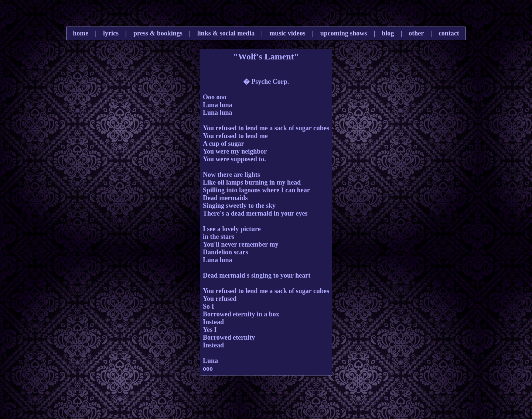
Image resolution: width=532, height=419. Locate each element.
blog (388, 33)
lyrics (111, 33)
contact (449, 33)
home (81, 33)
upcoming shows (344, 33)
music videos (287, 33)
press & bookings (158, 33)
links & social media (226, 33)
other (416, 33)
